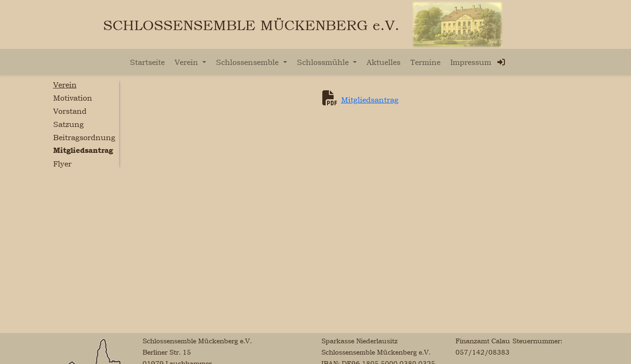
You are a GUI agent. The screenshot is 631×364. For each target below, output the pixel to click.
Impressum (471, 62)
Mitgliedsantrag (370, 100)
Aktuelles (383, 62)
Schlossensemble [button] (248, 62)
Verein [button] (188, 62)
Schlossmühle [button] (324, 62)
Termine (425, 62)
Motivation (73, 98)
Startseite (147, 62)
